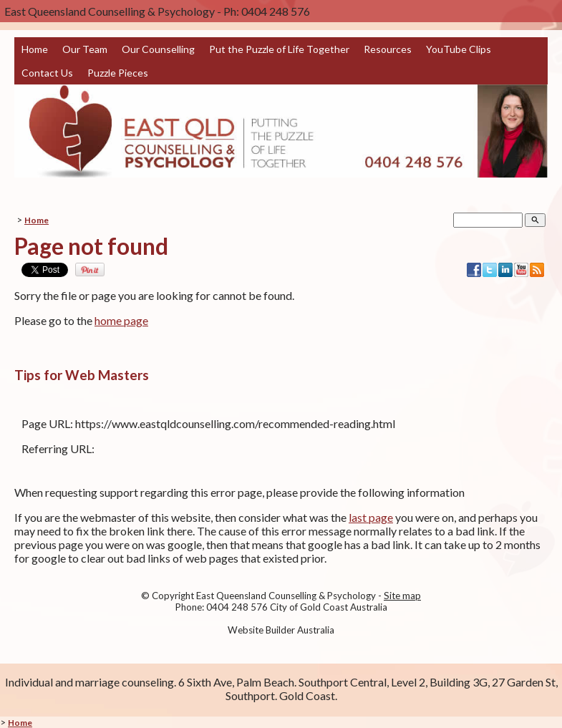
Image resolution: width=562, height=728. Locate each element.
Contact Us (47, 73)
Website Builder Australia (281, 630)
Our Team (85, 49)
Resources (388, 49)
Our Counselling (158, 49)
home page (121, 320)
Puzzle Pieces (118, 73)
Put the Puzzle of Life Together (279, 49)
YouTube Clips (459, 49)
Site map (402, 596)
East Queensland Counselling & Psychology (286, 596)
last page (371, 517)
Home (35, 49)
